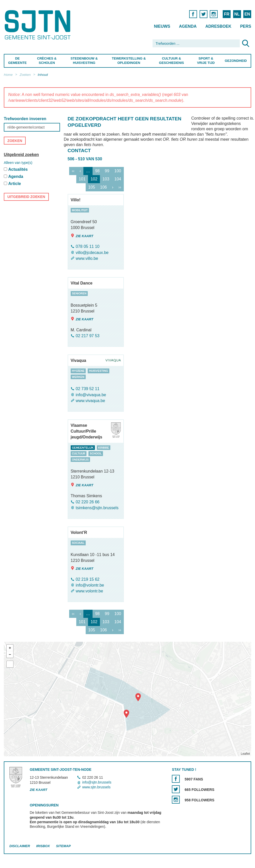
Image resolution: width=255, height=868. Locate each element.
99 (107, 171)
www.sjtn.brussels (96, 787)
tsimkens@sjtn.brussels (97, 508)
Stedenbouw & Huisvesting (84, 61)
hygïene (78, 371)
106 (104, 187)
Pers (246, 26)
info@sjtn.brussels (97, 782)
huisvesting (99, 371)
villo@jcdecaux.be (92, 253)
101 (82, 179)
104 (118, 179)
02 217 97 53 (88, 336)
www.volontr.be (89, 591)
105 (92, 187)
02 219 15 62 (88, 579)
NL (237, 14)
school (96, 453)
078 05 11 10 (88, 247)
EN (247, 14)
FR (227, 14)
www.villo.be (87, 258)
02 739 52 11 (88, 389)
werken (78, 377)
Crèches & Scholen (47, 61)
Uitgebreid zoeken (21, 155)
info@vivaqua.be (91, 395)
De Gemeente (17, 61)
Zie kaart (82, 236)
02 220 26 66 (88, 502)
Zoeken (25, 75)
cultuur (79, 453)
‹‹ (73, 171)
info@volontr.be (90, 585)
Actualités (18, 169)
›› (120, 187)
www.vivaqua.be (91, 401)
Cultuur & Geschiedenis (171, 61)
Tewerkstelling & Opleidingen (129, 61)
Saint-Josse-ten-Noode (39, 25)
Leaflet (245, 754)
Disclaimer (20, 846)
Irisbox (43, 846)
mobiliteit (80, 210)
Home (8, 75)
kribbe (103, 448)
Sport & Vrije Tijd (206, 61)
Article (14, 184)
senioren (79, 293)
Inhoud (43, 75)
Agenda (188, 26)
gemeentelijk (83, 448)
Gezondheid (236, 61)
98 (97, 171)
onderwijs (80, 460)
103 (106, 179)
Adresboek (218, 26)
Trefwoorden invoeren (25, 119)
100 (118, 171)
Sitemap (63, 846)
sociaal (78, 543)
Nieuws (162, 26)
